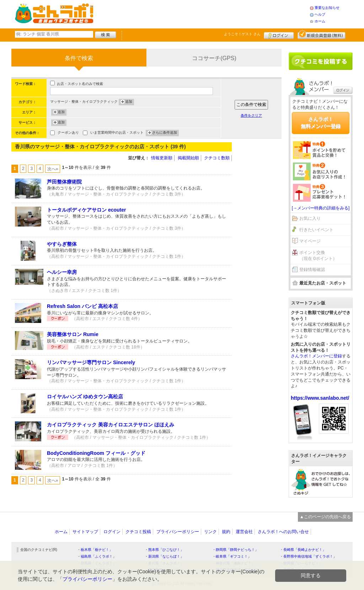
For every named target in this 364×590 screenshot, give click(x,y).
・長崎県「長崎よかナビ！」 (303, 550)
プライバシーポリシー (178, 532)
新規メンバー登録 (322, 34)
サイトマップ (85, 532)
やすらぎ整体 (62, 244)
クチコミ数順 (217, 158)
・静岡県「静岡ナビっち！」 (235, 550)
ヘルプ (320, 14)
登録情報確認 (312, 270)
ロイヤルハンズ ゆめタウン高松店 (85, 397)
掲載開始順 (188, 158)
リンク (210, 532)
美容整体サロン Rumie (73, 334)
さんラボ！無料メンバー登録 (321, 123)
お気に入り (310, 218)
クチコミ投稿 (138, 532)
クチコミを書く (321, 61)
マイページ (310, 241)
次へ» (53, 169)
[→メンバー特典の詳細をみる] (321, 208)
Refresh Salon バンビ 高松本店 (82, 306)
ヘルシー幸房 (62, 272)
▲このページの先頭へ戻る (325, 517)
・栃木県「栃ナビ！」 (95, 550)
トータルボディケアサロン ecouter (86, 210)
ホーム (320, 21)
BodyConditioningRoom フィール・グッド (96, 453)
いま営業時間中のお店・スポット (117, 133)
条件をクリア (251, 115)
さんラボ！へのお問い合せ (283, 532)
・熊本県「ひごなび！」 (164, 550)
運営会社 (244, 532)
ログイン (279, 34)
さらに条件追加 (165, 133)
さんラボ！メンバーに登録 (316, 356)
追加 (129, 102)
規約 (226, 532)
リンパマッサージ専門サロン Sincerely (91, 362)
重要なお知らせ (327, 8)
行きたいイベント (316, 230)
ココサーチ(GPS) (214, 58)
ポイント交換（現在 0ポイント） (318, 256)
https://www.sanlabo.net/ (320, 398)
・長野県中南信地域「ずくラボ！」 (308, 556)
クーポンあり (68, 133)
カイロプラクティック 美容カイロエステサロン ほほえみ (111, 425)
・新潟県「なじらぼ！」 (164, 556)
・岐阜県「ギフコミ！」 (232, 556)
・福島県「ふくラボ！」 (97, 556)
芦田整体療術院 (64, 182)
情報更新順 (162, 158)
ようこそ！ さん (242, 34)
